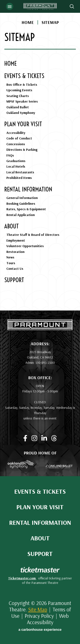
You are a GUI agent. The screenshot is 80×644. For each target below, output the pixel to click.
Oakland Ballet (18, 107)
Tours (11, 263)
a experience (40, 630)
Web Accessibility (48, 619)
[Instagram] (34, 438)
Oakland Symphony (21, 113)
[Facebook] (25, 438)
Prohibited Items (19, 178)
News (10, 257)
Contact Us (15, 268)
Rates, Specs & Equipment (26, 209)
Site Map (38, 609)
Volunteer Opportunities (25, 246)
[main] (40, 155)
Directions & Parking (22, 149)
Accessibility (16, 133)
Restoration (15, 252)
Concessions (16, 144)
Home (28, 22)
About (12, 226)
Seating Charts (18, 96)
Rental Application (21, 215)
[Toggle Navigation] (10, 6)
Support (14, 280)
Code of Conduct (19, 138)
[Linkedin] (44, 438)
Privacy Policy (39, 616)
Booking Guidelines (21, 203)
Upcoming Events (19, 90)
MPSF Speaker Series (22, 101)
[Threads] (54, 438)
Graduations (16, 161)
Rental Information (28, 189)
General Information (22, 198)
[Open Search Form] (72, 6)
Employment (16, 240)
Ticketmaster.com (22, 578)
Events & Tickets (24, 76)
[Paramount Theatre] (40, 329)
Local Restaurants (20, 172)
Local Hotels (16, 166)
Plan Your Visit (23, 124)
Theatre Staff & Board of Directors (33, 235)
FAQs (10, 155)
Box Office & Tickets (22, 84)
